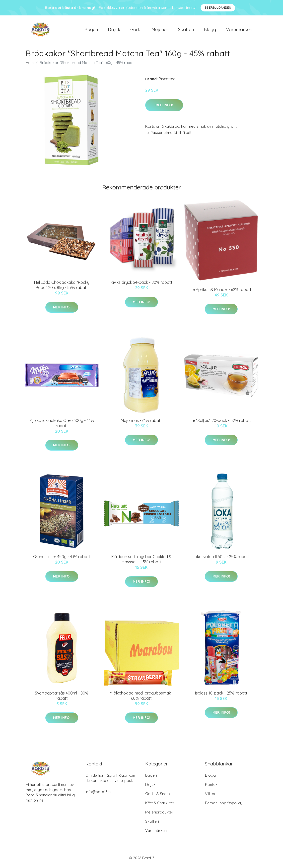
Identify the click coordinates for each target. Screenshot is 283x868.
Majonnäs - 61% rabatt (141, 422)
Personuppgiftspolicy (224, 804)
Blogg (210, 30)
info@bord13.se (99, 793)
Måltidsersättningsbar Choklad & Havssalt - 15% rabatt (141, 561)
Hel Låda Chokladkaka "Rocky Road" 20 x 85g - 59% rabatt (62, 287)
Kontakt (212, 786)
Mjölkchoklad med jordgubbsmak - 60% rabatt (141, 697)
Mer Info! (164, 107)
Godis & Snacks (159, 795)
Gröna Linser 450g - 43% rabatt (62, 558)
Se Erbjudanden (218, 8)
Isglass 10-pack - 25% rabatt (221, 694)
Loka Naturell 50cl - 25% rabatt (221, 558)
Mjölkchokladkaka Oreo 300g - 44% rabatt (62, 425)
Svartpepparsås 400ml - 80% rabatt (62, 697)
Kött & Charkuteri (160, 804)
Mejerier (160, 30)
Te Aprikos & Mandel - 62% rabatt (221, 291)
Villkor (210, 795)
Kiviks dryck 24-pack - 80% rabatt (141, 284)
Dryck (114, 30)
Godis (136, 30)
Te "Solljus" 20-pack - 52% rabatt (221, 422)
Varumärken (239, 30)
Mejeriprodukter (159, 814)
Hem (30, 64)
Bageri (91, 30)
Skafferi (186, 30)
